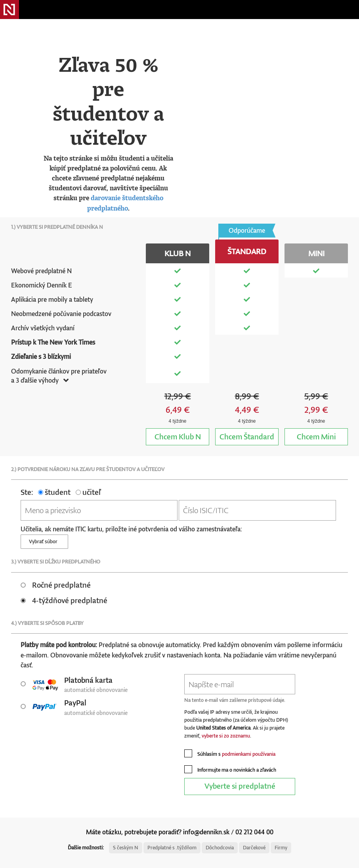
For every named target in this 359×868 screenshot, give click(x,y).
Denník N (10, 10)
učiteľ (88, 492)
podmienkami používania (249, 754)
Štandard (247, 436)
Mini (316, 436)
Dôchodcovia (220, 848)
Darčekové (254, 848)
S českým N (126, 848)
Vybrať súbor (44, 541)
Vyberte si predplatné (240, 786)
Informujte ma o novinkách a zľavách (230, 769)
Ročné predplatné (56, 585)
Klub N (178, 436)
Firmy (281, 848)
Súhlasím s (230, 753)
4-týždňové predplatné (64, 600)
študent (54, 492)
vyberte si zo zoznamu (226, 736)
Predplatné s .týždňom (172, 848)
